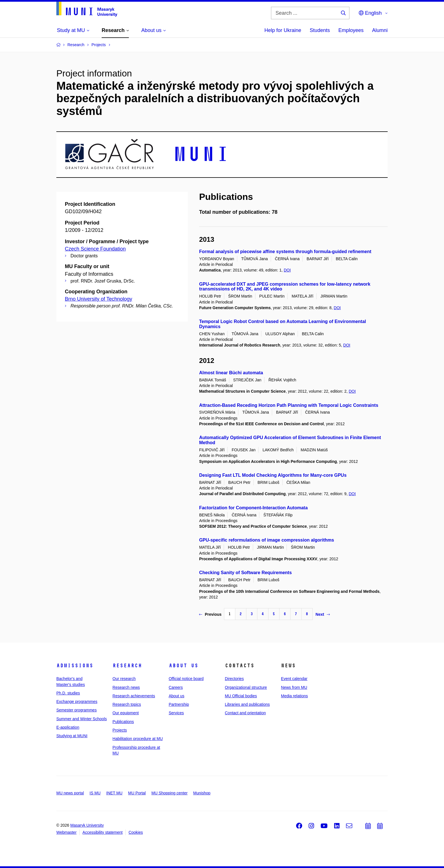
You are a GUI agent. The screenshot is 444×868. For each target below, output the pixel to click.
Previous (210, 614)
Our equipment (126, 713)
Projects (120, 730)
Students (320, 30)
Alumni (380, 30)
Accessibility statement (103, 832)
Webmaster (66, 832)
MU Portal (137, 793)
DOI (287, 270)
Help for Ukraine (283, 30)
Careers (176, 687)
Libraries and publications (247, 704)
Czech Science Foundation (95, 249)
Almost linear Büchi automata (231, 373)
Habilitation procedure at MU (137, 739)
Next (323, 614)
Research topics (127, 704)
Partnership (179, 704)
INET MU (114, 793)
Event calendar (294, 679)
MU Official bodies (241, 696)
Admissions (75, 666)
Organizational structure (246, 687)
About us (183, 666)
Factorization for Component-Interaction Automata (253, 508)
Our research (124, 679)
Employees (351, 30)
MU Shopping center (170, 793)
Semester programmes (76, 710)
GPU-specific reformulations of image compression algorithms (267, 540)
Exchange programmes (77, 702)
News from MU (294, 687)
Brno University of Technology (99, 299)
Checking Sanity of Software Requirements (245, 573)
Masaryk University (87, 825)
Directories (234, 679)
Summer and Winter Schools (82, 719)
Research (127, 666)
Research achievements (134, 696)
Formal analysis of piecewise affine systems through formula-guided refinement (285, 252)
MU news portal (70, 793)
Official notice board (186, 679)
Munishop (202, 793)
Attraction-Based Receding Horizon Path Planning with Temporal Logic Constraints (289, 405)
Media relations (294, 696)
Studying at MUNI (72, 736)
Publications (123, 722)
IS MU (95, 793)
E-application (68, 727)
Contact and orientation (245, 713)
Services (176, 713)
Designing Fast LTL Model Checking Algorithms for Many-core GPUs (273, 475)
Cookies (136, 832)
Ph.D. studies (68, 693)
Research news (126, 687)
